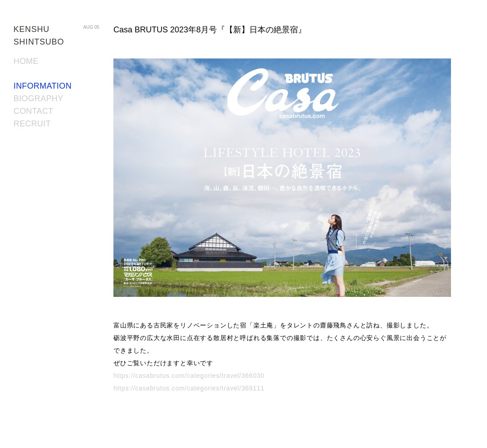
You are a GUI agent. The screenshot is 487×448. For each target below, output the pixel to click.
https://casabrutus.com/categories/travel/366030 (189, 376)
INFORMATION (43, 86)
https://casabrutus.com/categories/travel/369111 (189, 388)
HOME (26, 61)
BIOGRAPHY (38, 99)
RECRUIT (32, 124)
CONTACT (33, 111)
